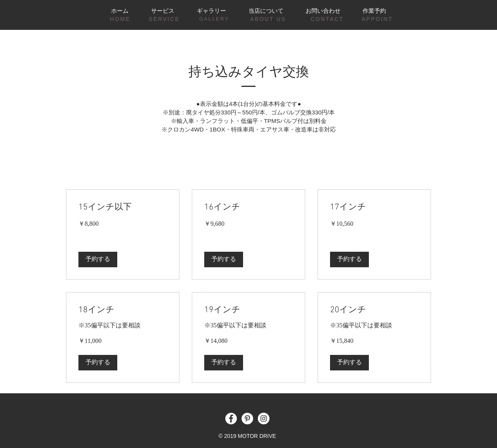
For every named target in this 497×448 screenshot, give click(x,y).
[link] (123, 207)
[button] (98, 259)
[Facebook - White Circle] (231, 419)
